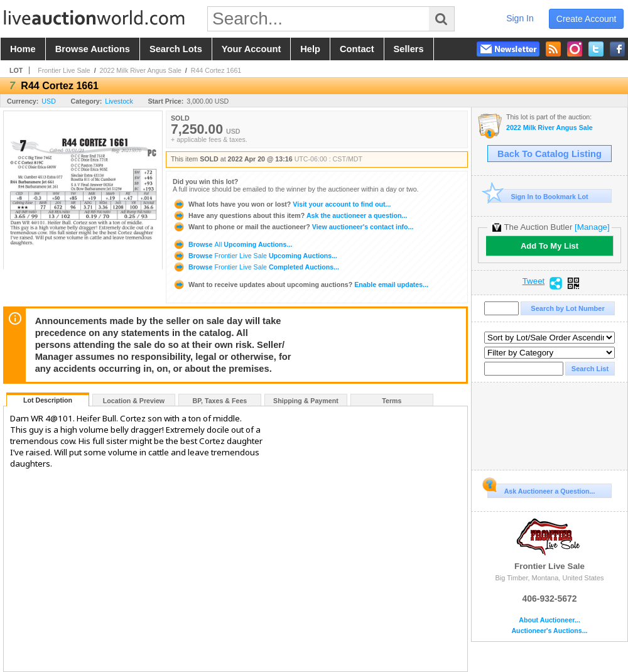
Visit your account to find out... (282, 204)
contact (357, 49)
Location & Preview (134, 401)
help (310, 49)
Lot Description (48, 400)
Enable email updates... (300, 285)
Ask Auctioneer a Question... (541, 489)
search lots (176, 49)
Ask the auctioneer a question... (290, 215)
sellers (409, 49)
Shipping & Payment (306, 401)
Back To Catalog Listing (549, 154)
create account (587, 19)
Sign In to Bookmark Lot (538, 196)
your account (251, 49)
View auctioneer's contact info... (293, 227)
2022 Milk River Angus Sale (141, 70)
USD (49, 101)
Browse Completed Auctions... (256, 267)
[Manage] (592, 227)
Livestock (119, 101)
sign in (520, 18)
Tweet (534, 281)
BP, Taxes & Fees (220, 401)
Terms (392, 401)
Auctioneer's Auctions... (549, 631)
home (23, 49)
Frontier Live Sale (64, 70)
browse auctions (93, 49)
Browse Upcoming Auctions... (232, 244)
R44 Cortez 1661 (216, 70)
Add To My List (549, 246)
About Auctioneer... (549, 620)
